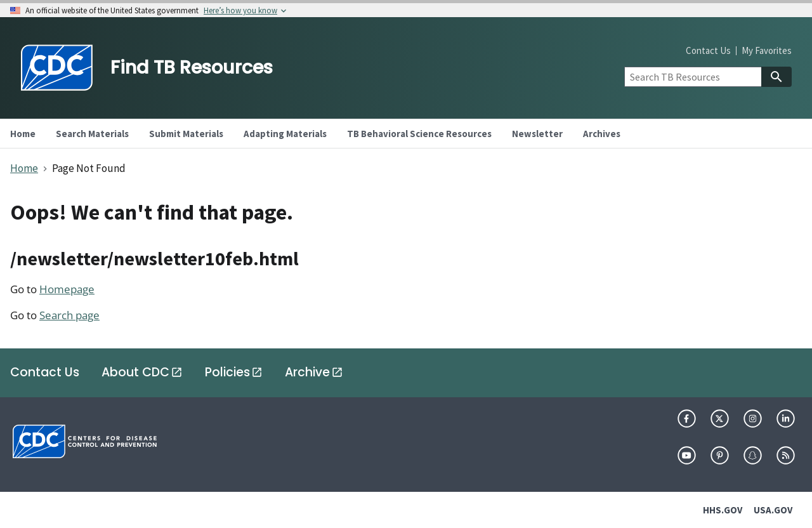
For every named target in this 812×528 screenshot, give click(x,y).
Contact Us (708, 50)
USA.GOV (773, 510)
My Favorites (767, 50)
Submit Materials (186, 134)
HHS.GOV (723, 510)
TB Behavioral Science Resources (419, 134)
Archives (602, 134)
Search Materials (92, 134)
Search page (69, 315)
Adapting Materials (285, 134)
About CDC (135, 372)
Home (24, 168)
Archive (307, 372)
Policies (227, 372)
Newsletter (537, 134)
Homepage (67, 289)
